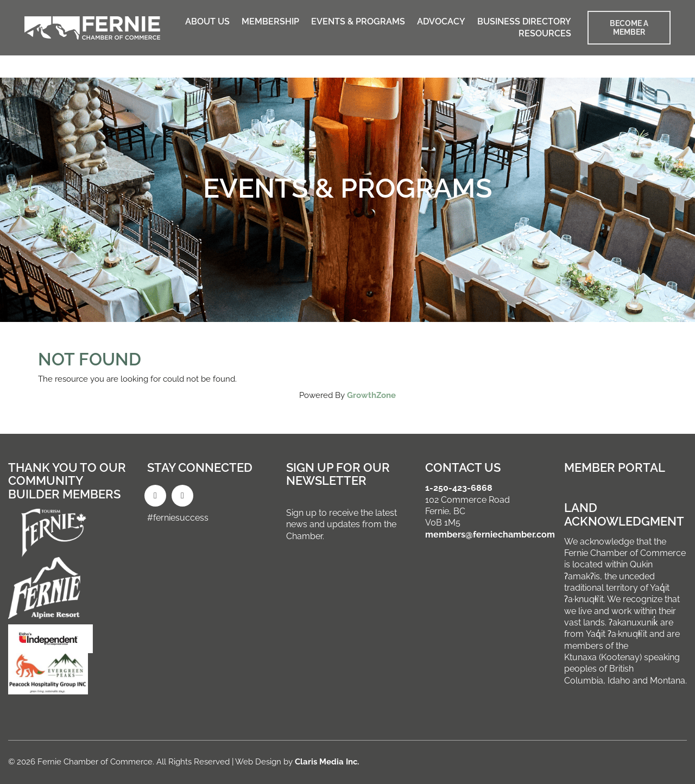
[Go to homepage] (92, 28)
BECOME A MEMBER (629, 28)
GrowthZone (371, 395)
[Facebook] (155, 496)
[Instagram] (182, 496)
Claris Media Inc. (327, 762)
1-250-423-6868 (459, 488)
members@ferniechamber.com (490, 535)
